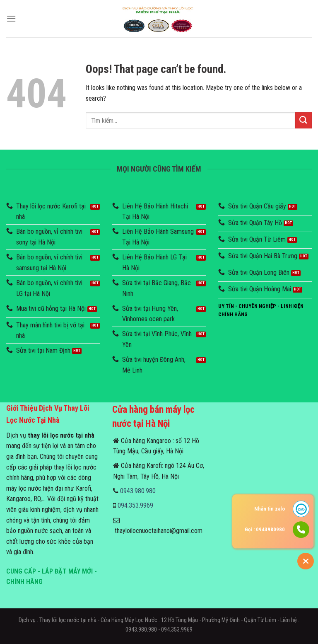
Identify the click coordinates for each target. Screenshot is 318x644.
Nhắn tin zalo (270, 509)
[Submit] (304, 120)
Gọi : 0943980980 (265, 529)
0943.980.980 (138, 491)
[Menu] (11, 18)
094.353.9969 (135, 505)
